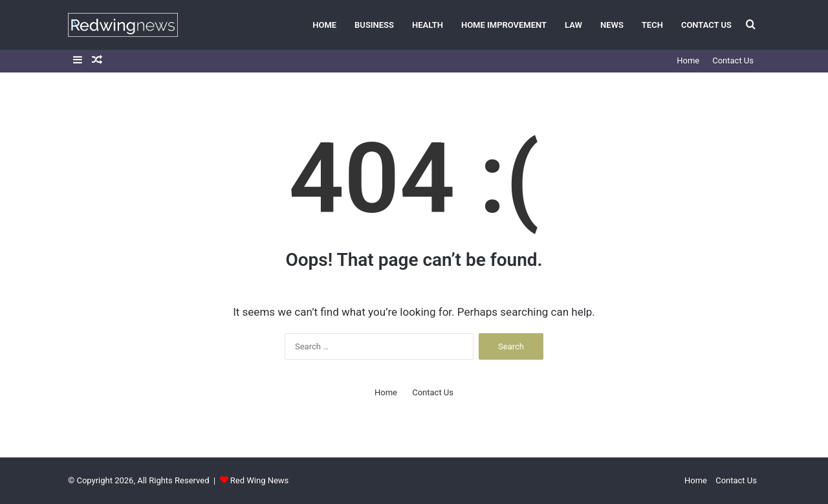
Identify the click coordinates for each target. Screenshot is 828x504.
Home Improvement (504, 25)
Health (428, 25)
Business (374, 25)
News (612, 25)
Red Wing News (260, 480)
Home (324, 25)
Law (573, 25)
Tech (652, 25)
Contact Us (706, 25)
